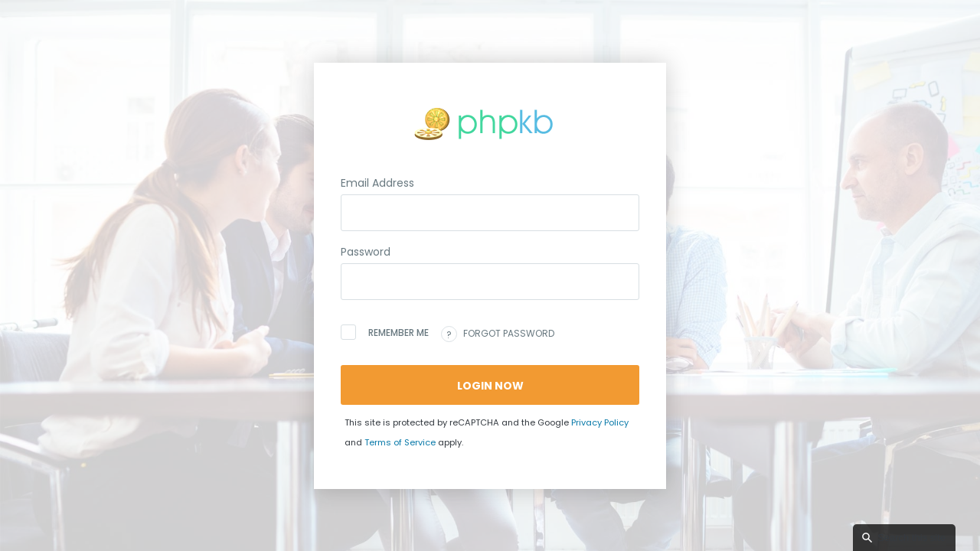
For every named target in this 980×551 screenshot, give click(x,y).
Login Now (490, 386)
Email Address (377, 183)
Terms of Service (400, 442)
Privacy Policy (600, 422)
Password (366, 252)
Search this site (911, 538)
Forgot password (498, 334)
